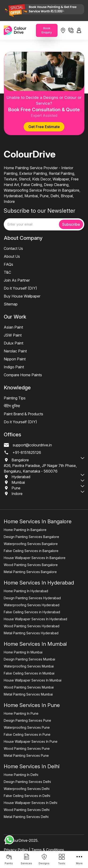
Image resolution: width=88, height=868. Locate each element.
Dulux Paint (13, 343)
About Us (12, 256)
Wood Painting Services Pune (27, 748)
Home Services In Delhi (32, 766)
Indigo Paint (14, 367)
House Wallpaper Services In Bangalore (35, 558)
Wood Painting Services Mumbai (29, 687)
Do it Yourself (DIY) (20, 288)
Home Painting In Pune (21, 713)
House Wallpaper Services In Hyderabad (35, 619)
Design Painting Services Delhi (27, 782)
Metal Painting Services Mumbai (28, 694)
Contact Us (13, 248)
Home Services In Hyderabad (39, 583)
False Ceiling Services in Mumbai (29, 673)
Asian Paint (13, 327)
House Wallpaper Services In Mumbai (33, 680)
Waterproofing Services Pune (27, 727)
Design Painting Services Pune (27, 720)
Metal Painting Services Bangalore (30, 572)
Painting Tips (15, 398)
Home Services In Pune (32, 705)
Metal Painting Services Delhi (26, 817)
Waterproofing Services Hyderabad (32, 605)
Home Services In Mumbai (35, 644)
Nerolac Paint (15, 351)
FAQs (8, 264)
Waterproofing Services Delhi (27, 789)
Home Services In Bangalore (38, 521)
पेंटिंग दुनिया (12, 406)
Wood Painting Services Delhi (27, 810)
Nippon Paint (15, 359)
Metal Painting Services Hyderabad (31, 633)
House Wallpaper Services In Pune (31, 741)
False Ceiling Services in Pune (27, 734)
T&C (7, 272)
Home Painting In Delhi (21, 775)
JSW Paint (13, 335)
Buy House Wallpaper (22, 296)
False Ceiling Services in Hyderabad (32, 612)
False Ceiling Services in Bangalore (31, 551)
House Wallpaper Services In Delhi (31, 803)
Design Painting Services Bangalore (31, 537)
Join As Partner (17, 280)
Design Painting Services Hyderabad (32, 598)
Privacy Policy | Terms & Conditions (34, 850)
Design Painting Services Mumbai (29, 659)
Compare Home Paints (23, 375)
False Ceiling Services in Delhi (27, 796)
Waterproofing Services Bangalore (31, 544)
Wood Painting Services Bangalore (31, 565)
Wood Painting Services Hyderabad (32, 626)
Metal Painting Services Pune (26, 755)
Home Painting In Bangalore (25, 530)
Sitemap (11, 304)
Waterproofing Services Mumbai (29, 666)
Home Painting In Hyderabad (26, 591)
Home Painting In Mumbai (23, 652)
